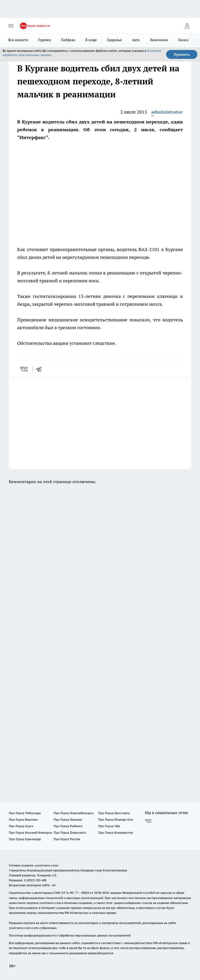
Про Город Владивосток (116, 832)
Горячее (45, 40)
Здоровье (114, 40)
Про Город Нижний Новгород (30, 832)
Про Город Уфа (109, 826)
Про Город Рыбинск (68, 826)
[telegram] (41, 369)
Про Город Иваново (68, 819)
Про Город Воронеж (23, 819)
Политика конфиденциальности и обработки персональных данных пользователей (70, 935)
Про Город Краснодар (25, 839)
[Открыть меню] (11, 26)
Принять (182, 54)
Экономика (159, 40)
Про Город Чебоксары (25, 813)
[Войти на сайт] (187, 26)
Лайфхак (68, 40)
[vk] (24, 369)
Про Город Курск (21, 826)
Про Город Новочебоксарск (74, 813)
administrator (167, 112)
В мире (91, 40)
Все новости (18, 40)
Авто (136, 40)
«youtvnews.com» (46, 865)
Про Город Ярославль (114, 813)
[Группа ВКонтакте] (148, 821)
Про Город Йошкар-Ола (116, 819)
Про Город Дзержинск (70, 832)
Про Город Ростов (67, 839)
